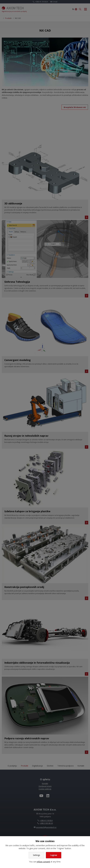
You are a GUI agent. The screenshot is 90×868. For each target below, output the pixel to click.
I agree (54, 855)
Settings (36, 855)
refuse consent (43, 862)
